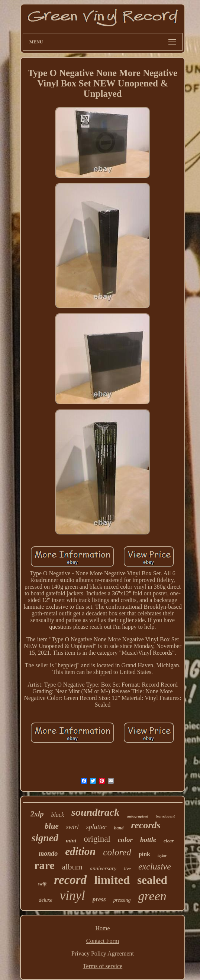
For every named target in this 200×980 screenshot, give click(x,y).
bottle (148, 840)
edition (80, 851)
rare (44, 865)
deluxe (46, 900)
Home (102, 928)
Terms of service (103, 966)
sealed (152, 880)
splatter (96, 827)
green (152, 896)
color (125, 840)
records (146, 825)
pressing (122, 900)
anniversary (103, 868)
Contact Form (103, 941)
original (97, 839)
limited (112, 880)
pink (144, 854)
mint (71, 841)
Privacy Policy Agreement (103, 953)
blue (51, 826)
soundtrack (95, 812)
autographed (137, 816)
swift (42, 884)
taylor (162, 856)
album (72, 867)
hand (119, 828)
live (127, 869)
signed (45, 838)
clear (169, 841)
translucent (165, 816)
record (70, 880)
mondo (48, 854)
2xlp (37, 814)
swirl (72, 827)
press (99, 899)
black (57, 815)
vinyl (72, 896)
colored (117, 852)
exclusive (155, 866)
